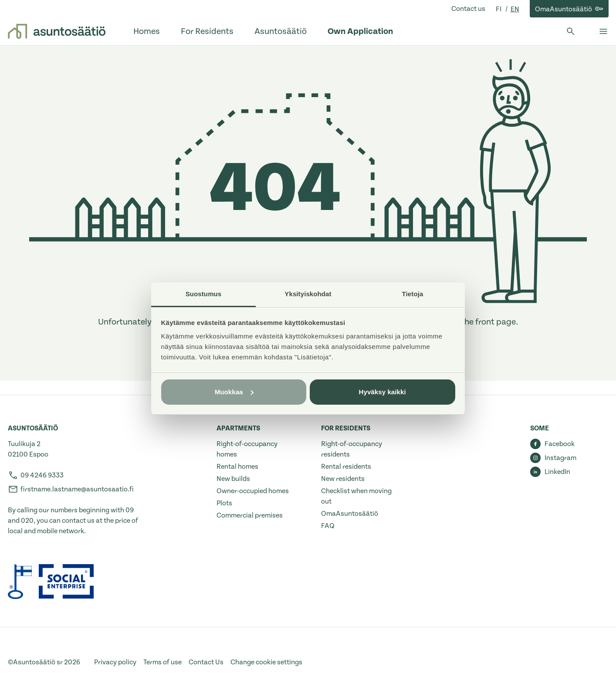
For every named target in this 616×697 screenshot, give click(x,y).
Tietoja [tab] (413, 294)
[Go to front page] (57, 31)
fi (499, 9)
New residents (343, 479)
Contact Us (206, 662)
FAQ (328, 526)
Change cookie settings (266, 662)
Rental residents (346, 467)
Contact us (468, 9)
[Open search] (571, 31)
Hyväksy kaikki (382, 392)
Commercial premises (250, 515)
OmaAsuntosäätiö (350, 514)
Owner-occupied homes (253, 491)
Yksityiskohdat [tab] (308, 294)
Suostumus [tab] (204, 294)
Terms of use (162, 662)
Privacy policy (115, 662)
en (515, 9)
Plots (224, 503)
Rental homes (237, 467)
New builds (233, 479)
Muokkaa (234, 392)
